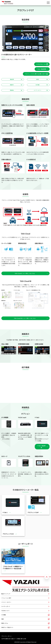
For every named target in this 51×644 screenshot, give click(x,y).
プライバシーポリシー (7, 636)
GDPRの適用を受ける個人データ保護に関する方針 (14, 639)
